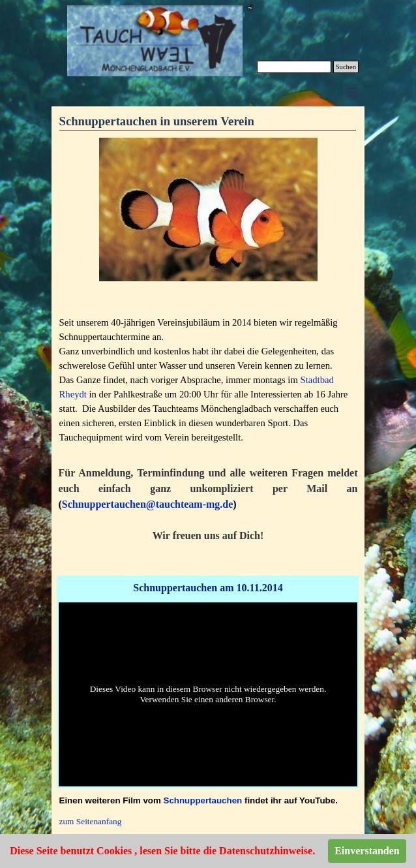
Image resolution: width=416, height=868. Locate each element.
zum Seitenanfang (91, 821)
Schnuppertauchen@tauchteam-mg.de (147, 504)
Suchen (346, 67)
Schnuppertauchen (203, 800)
